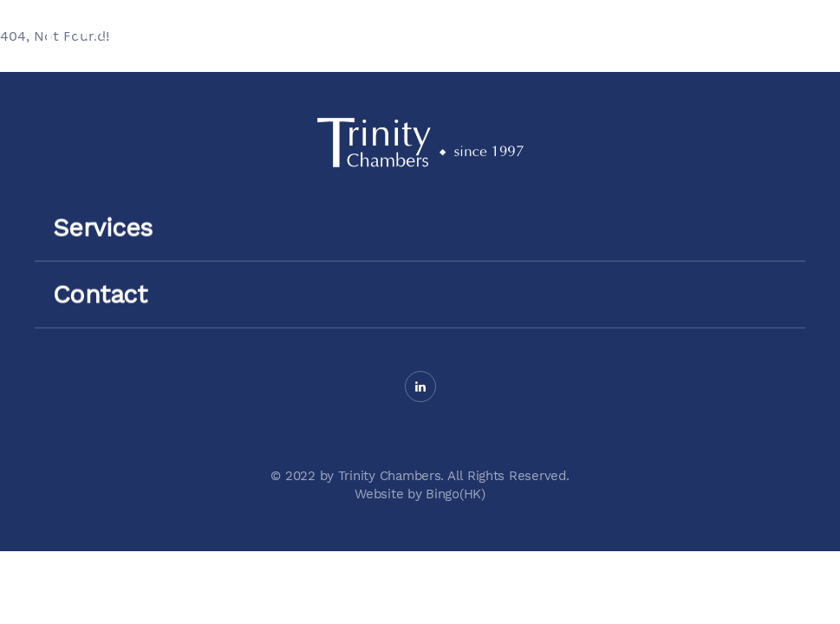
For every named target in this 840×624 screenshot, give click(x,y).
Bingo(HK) (456, 494)
